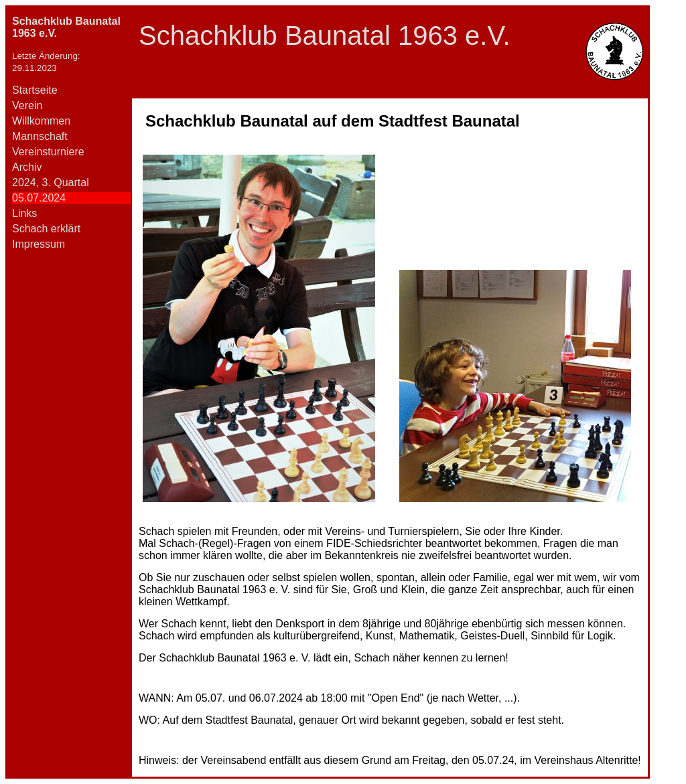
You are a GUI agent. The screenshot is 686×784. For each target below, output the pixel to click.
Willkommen (41, 121)
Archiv (27, 167)
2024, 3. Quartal (51, 182)
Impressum (39, 244)
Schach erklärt (46, 229)
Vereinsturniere (48, 152)
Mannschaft (40, 136)
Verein (27, 105)
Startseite (35, 90)
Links (24, 213)
